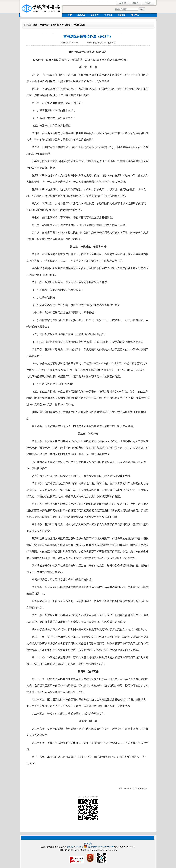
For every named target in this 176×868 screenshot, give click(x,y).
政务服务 (122, 15)
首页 (70, 15)
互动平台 (135, 15)
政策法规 (108, 15)
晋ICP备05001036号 (75, 847)
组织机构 (81, 15)
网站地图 (88, 844)
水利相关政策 (79, 25)
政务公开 (95, 15)
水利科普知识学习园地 (60, 25)
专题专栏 (44, 25)
